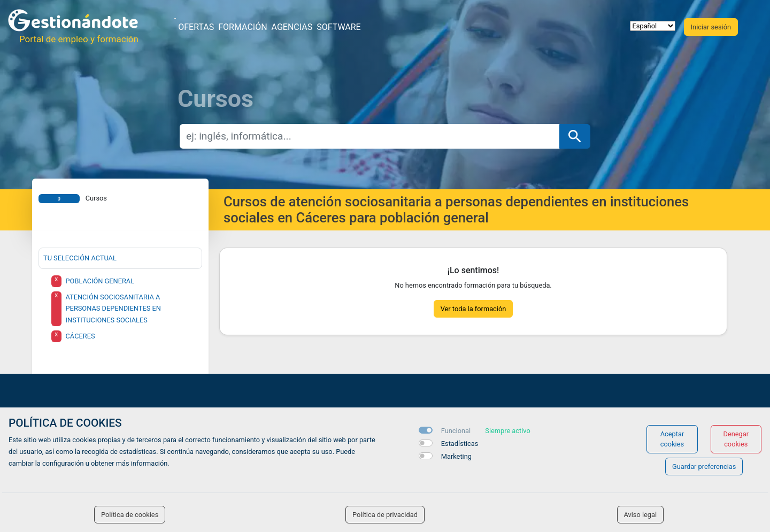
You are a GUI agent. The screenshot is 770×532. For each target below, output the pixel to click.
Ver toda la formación (473, 309)
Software (338, 27)
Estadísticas (460, 444)
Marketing (456, 456)
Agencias (292, 27)
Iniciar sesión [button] (711, 27)
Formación (242, 27)
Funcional (456, 431)
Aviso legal (641, 515)
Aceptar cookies (672, 439)
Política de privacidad (385, 515)
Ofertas (196, 27)
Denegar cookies (736, 439)
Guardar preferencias (704, 467)
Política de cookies (130, 515)
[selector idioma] (653, 26)
